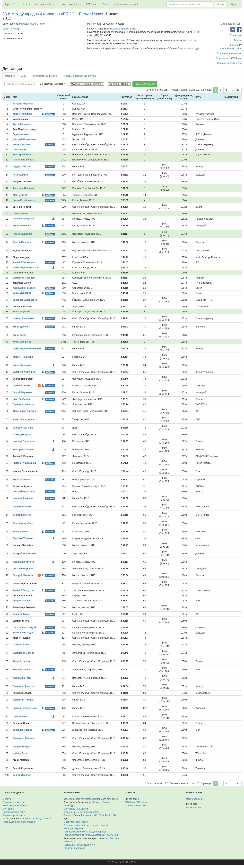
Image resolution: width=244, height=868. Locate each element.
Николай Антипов (23, 498)
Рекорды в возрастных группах (79, 76)
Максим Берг (20, 753)
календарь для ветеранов (104, 799)
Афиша (238, 40)
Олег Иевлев (20, 716)
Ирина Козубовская (24, 200)
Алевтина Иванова (23, 188)
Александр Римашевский (27, 348)
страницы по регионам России (19, 822)
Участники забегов (72, 4)
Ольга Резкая (20, 214)
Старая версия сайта (14, 815)
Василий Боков (21, 614)
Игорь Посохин (21, 480)
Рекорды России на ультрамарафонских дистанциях (91, 835)
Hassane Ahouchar (23, 104)
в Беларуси (69, 841)
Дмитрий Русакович (24, 491)
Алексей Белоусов (23, 590)
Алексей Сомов (21, 385)
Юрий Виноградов (23, 633)
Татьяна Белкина (22, 234)
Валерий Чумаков (23, 575)
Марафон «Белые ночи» (32, 24)
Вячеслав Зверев (22, 730)
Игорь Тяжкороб (22, 225)
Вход (234, 4)
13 (238, 90)
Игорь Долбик (21, 327)
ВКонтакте (35, 819)
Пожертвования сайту (14, 812)
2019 (95, 815)
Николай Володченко (25, 708)
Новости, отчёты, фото (229, 63)
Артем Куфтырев (22, 124)
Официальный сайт (231, 24)
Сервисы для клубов (13, 802)
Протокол (235, 45)
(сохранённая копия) (231, 48)
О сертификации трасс (76, 822)
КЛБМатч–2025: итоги (136, 802)
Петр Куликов (20, 175)
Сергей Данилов (22, 775)
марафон (10, 76)
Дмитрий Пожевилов (24, 139)
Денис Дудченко (22, 293)
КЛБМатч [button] (92, 4)
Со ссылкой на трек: (51, 84)
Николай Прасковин (24, 441)
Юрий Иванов (20, 532)
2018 (101, 815)
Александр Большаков (26, 267)
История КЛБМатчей (135, 805)
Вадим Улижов (21, 134)
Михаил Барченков (23, 318)
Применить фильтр (145, 84)
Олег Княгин (20, 149)
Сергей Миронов (22, 242)
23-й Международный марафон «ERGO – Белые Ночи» (53, 14)
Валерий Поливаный (24, 553)
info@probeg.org (194, 799)
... (232, 90)
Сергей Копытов (22, 515)
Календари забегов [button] (46, 4)
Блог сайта (8, 809)
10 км (23, 76)
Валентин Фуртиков (24, 372)
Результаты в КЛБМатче (229, 58)
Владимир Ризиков (23, 686)
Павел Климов (21, 644)
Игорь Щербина (22, 144)
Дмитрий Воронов (23, 569)
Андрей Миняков (22, 114)
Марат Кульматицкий (25, 627)
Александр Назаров (24, 288)
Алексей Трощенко (23, 219)
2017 (108, 815)
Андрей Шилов (21, 661)
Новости (25, 4)
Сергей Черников (22, 392)
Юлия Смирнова (22, 342)
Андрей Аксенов (22, 601)
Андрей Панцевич (23, 357)
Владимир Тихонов (24, 738)
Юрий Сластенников (24, 411)
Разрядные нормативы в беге (79, 845)
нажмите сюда (191, 48)
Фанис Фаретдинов (24, 419)
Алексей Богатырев (24, 262)
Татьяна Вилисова (23, 160)
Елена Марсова (21, 312)
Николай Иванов (22, 670)
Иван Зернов (20, 195)
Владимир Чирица (23, 700)
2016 (114, 815)
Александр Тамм (22, 678)
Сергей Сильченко (23, 428)
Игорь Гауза (19, 335)
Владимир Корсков (23, 404)
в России (113, 838)
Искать (221, 4)
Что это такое (132, 799)
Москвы (96, 802)
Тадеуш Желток (21, 166)
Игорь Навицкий (22, 365)
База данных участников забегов (81, 812)
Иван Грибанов (21, 399)
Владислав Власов (23, 653)
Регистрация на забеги (15, 805)
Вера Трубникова (22, 155)
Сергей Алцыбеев (23, 523)
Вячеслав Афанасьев (25, 300)
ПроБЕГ (11, 4)
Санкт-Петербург (11, 29)
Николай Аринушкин (24, 463)
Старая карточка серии (229, 53)
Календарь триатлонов (76, 809)
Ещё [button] (106, 4)
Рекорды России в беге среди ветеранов (85, 832)
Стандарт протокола (74, 848)
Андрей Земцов (22, 747)
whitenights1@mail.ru (125, 29)
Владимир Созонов (24, 278)
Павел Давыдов (22, 434)
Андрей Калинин (22, 506)
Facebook (46, 819)
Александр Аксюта (23, 562)
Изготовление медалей (126, 4)
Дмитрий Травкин (23, 538)
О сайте (7, 799)
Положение (235, 35)
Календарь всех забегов (76, 799)
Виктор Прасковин (23, 449)
